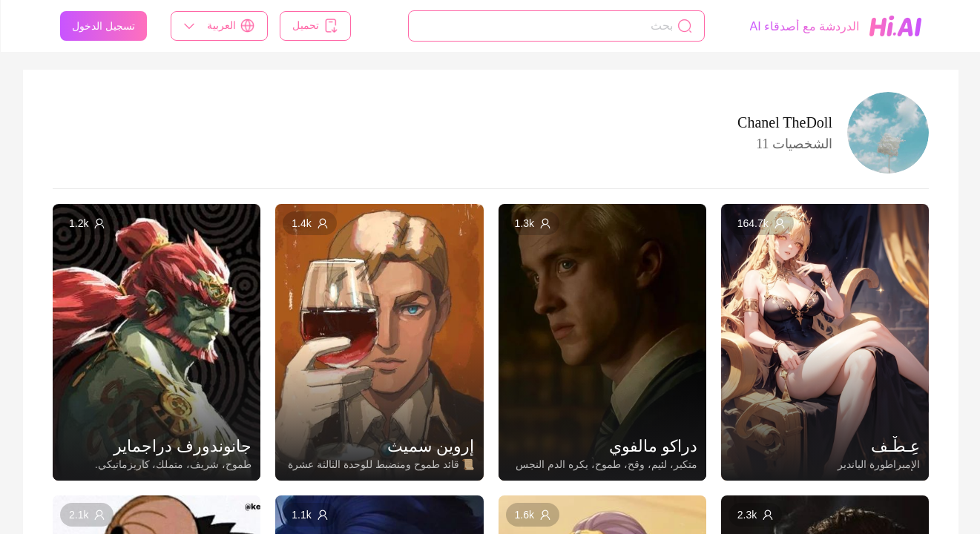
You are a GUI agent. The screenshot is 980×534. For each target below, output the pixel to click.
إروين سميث (430, 446)
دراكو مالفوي (652, 446)
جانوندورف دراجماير (182, 446)
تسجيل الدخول (103, 26)
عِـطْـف (895, 446)
